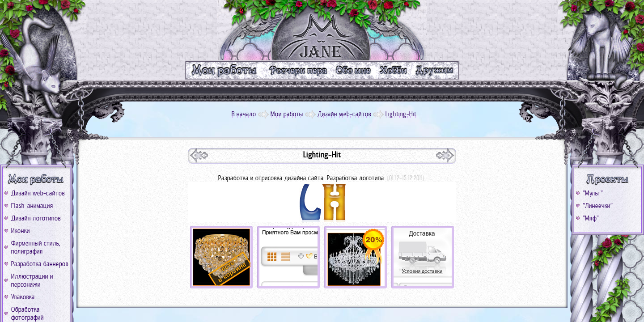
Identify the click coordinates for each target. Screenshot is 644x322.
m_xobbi (394, 70)
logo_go (322, 30)
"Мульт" (593, 193)
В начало (244, 114)
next (199, 155)
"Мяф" (591, 218)
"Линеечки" (598, 206)
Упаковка (23, 297)
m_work (224, 70)
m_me (354, 70)
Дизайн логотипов (36, 218)
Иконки (21, 231)
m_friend (436, 70)
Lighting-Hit (401, 114)
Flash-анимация (32, 206)
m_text (298, 70)
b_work (36, 179)
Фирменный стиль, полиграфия (36, 247)
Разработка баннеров (40, 264)
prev (445, 155)
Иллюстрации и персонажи (32, 280)
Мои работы (287, 114)
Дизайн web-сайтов (38, 193)
